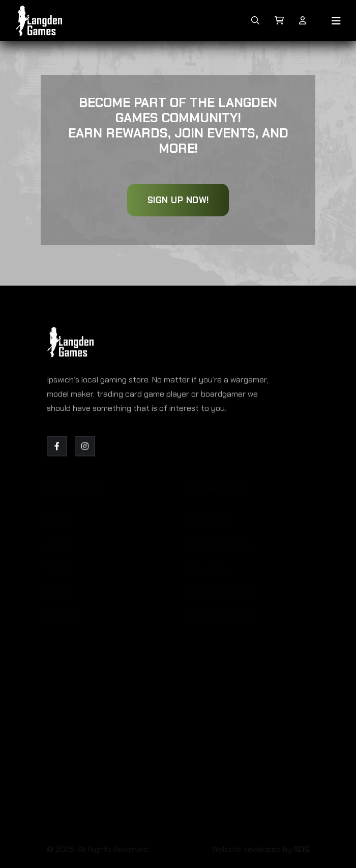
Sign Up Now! (178, 200)
